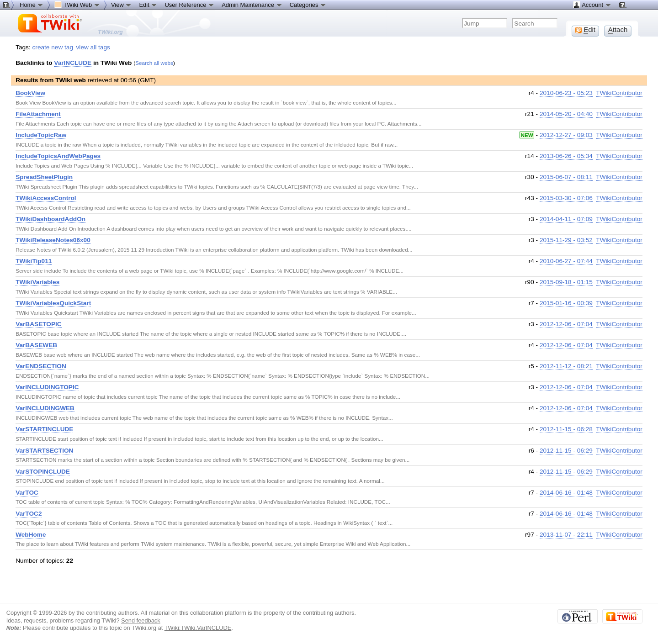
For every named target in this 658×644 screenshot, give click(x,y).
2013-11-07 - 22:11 (566, 535)
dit (585, 30)
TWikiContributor (619, 93)
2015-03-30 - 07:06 (566, 198)
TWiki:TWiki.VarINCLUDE (198, 628)
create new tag (53, 47)
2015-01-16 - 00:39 (566, 303)
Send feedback (141, 620)
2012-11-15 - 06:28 (566, 429)
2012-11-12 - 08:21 (566, 366)
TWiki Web (77, 5)
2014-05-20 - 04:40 (566, 114)
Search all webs (154, 63)
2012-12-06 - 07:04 (566, 324)
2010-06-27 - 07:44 (566, 261)
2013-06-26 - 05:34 (566, 156)
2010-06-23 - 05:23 (566, 93)
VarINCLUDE (73, 63)
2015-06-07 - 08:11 (566, 177)
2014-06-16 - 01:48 (566, 493)
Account (592, 5)
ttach (618, 30)
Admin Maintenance (252, 5)
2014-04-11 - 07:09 (566, 219)
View (122, 5)
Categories (308, 5)
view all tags (93, 47)
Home (32, 5)
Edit (148, 5)
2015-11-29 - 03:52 (566, 240)
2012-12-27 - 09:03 (566, 135)
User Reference (189, 5)
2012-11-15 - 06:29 (566, 451)
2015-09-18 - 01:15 (566, 282)
